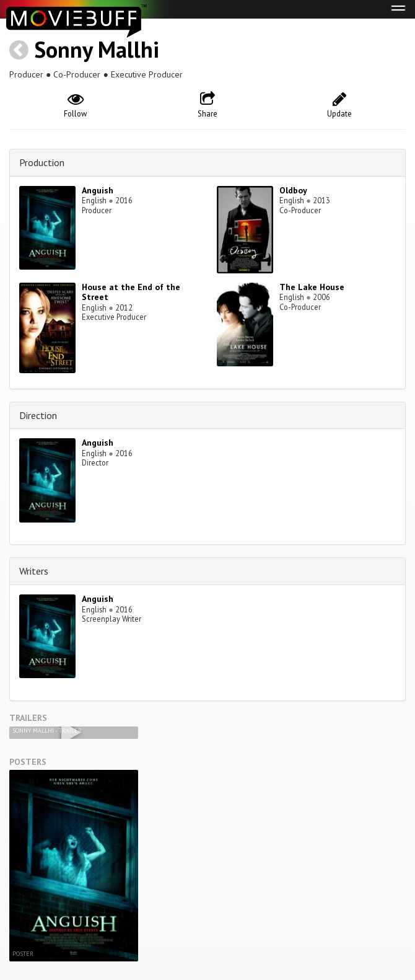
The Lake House (312, 287)
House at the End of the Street (131, 292)
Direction (38, 415)
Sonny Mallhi (97, 49)
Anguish (98, 190)
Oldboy (293, 190)
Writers (34, 571)
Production (42, 162)
